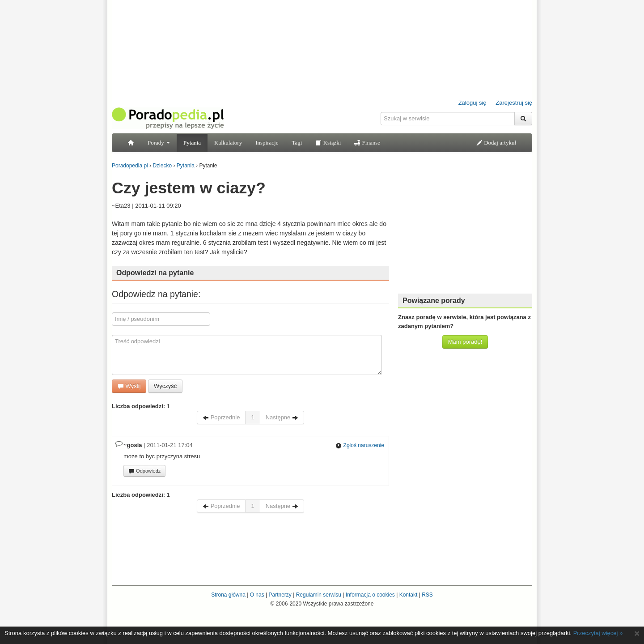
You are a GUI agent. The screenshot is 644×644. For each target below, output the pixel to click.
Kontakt (409, 595)
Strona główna (228, 595)
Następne (282, 417)
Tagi (297, 143)
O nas (257, 595)
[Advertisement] (465, 230)
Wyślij (129, 386)
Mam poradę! (465, 342)
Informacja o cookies (370, 595)
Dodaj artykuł (496, 143)
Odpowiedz (144, 471)
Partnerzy (280, 595)
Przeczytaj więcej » (598, 633)
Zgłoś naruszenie (360, 445)
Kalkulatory (228, 143)
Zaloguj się (472, 103)
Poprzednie (221, 417)
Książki (328, 143)
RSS (427, 595)
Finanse (367, 143)
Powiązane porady (434, 301)
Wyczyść (165, 386)
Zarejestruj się (514, 103)
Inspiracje (267, 143)
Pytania (192, 143)
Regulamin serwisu (319, 595)
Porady (159, 143)
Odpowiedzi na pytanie (155, 273)
